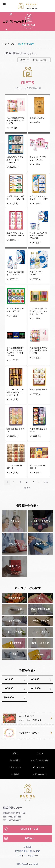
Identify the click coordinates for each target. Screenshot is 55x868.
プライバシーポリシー (28, 855)
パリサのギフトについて (35, 733)
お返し (15, 753)
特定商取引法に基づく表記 (28, 851)
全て (12, 44)
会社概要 (28, 847)
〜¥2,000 (15, 679)
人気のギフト (15, 767)
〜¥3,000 (40, 679)
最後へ (27, 488)
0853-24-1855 (21, 829)
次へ (46, 482)
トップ (4, 44)
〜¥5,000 (15, 688)
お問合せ (20, 838)
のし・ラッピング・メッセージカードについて (35, 718)
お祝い (40, 753)
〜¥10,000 (40, 688)
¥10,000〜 (15, 697)
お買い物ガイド (40, 774)
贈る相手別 (15, 760)
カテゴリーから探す (26, 44)
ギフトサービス (40, 767)
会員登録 (15, 774)
